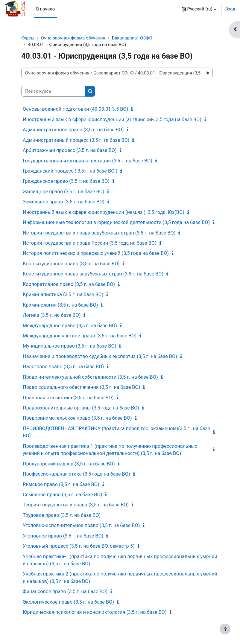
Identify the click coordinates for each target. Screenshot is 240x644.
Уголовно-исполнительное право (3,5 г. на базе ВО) (81, 525)
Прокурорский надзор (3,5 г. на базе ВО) (69, 464)
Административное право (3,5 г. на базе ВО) (73, 130)
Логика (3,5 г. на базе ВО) (52, 315)
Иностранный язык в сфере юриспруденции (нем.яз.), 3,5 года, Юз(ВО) (104, 212)
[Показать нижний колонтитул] (225, 629)
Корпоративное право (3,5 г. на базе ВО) (69, 284)
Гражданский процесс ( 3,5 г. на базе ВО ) (70, 171)
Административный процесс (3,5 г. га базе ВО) (76, 140)
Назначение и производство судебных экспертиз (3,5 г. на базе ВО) (100, 356)
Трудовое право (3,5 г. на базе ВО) (62, 515)
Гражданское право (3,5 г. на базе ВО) (66, 181)
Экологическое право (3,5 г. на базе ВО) (68, 602)
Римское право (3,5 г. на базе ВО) (61, 484)
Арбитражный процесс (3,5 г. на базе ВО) (70, 150)
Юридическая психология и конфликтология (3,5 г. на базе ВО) (95, 612)
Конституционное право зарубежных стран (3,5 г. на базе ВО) (93, 274)
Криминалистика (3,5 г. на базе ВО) (63, 294)
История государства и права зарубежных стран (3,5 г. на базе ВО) (99, 233)
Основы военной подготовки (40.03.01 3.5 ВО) (75, 109)
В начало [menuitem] (46, 9)
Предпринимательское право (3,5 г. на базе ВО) (77, 418)
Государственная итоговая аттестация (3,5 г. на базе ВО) (88, 161)
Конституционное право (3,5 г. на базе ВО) (71, 264)
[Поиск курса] (53, 91)
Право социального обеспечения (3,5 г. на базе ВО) (81, 387)
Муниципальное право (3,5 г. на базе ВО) (69, 346)
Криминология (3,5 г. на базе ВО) (60, 305)
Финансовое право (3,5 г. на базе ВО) (65, 592)
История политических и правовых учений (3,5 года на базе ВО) (96, 253)
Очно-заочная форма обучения (73, 38)
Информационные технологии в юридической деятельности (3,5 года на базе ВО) (116, 222)
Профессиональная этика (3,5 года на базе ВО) (76, 474)
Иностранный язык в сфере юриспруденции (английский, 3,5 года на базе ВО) (112, 119)
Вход (230, 9)
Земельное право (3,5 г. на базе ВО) (64, 202)
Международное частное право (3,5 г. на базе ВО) (80, 336)
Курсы (28, 38)
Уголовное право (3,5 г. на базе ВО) (63, 536)
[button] (199, 9)
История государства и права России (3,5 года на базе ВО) (90, 243)
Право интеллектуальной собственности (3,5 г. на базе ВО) (90, 377)
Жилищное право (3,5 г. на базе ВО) (63, 192)
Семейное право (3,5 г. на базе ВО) (62, 495)
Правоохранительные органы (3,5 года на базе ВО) (81, 408)
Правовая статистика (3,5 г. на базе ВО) (68, 398)
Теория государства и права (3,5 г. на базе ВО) (76, 505)
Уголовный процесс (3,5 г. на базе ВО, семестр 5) (79, 546)
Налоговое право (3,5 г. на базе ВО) (63, 367)
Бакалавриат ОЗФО (132, 38)
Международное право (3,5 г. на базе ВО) (70, 326)
